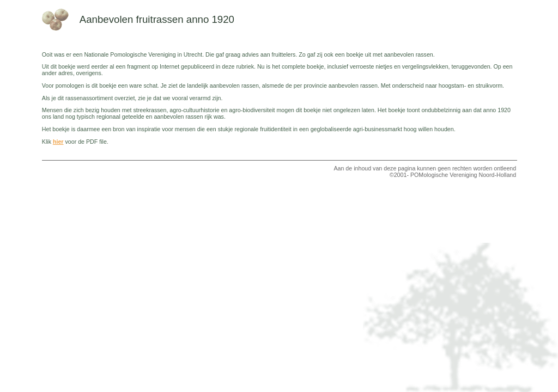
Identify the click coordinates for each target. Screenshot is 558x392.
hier (58, 142)
